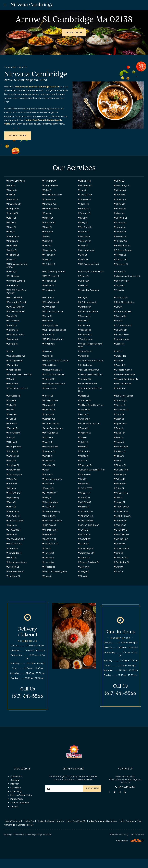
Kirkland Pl (84, 507)
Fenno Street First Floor (90, 374)
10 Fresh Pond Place (53, 311)
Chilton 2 (119, 181)
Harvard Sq (120, 222)
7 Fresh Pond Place (88, 311)
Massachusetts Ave (125, 374)
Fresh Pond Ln (122, 507)
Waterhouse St (86, 553)
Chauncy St (120, 199)
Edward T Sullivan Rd (89, 562)
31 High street (14, 447)
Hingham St (13, 465)
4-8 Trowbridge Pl (88, 302)
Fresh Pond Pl (14, 370)
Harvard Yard (85, 334)
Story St (83, 576)
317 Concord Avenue (89, 370)
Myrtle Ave (120, 474)
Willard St (84, 396)
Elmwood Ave (121, 334)
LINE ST (119, 497)
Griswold (47, 351)
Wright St (12, 316)
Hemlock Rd (49, 410)
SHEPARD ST (49, 534)
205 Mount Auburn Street (91, 271)
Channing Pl (121, 330)
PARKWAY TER (86, 516)
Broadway (120, 544)
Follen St (119, 488)
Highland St (13, 255)
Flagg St (119, 428)
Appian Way (13, 497)
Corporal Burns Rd (16, 281)
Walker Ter (120, 356)
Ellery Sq (119, 290)
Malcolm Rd (49, 285)
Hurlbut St (120, 388)
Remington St (122, 562)
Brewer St (84, 276)
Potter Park (48, 344)
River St (119, 437)
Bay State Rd (85, 227)
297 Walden (49, 307)
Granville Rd (49, 222)
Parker (46, 236)
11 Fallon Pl (120, 271)
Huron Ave (120, 195)
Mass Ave (84, 204)
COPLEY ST (84, 497)
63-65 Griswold (51, 302)
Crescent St (49, 405)
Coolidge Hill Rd (15, 360)
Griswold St (85, 213)
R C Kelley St (49, 264)
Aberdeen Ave (50, 530)
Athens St (12, 423)
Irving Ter (120, 433)
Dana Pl (83, 437)
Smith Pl (119, 571)
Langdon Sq (49, 451)
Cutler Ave (12, 241)
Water (118, 460)
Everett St (84, 484)
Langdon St (13, 209)
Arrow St (47, 316)
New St (11, 232)
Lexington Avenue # (89, 290)
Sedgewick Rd (50, 325)
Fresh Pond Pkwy (51, 511)
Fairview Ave (121, 241)
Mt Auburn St (85, 185)
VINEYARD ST (13, 516)
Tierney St (120, 405)
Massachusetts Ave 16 (54, 384)
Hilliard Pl (83, 447)
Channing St (121, 400)
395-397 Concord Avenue (55, 360)
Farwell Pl (12, 245)
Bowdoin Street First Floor (91, 470)
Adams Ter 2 (121, 493)
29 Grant (119, 285)
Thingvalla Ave (50, 185)
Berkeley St (13, 285)
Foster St (48, 396)
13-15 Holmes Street (53, 339)
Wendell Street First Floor (19, 374)
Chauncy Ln (49, 460)
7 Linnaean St (121, 410)
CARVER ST (84, 539)
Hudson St (48, 414)
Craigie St (84, 571)
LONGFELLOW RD (15, 521)
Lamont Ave (49, 419)
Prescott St (84, 433)
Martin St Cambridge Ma (55, 571)
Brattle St (83, 356)
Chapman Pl (85, 400)
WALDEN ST (85, 502)
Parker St (119, 442)
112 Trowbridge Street (54, 271)
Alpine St (11, 222)
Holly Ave (83, 259)
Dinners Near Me (26, 825)
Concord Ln (85, 316)
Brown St (47, 241)
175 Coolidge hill (123, 384)
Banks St (11, 502)
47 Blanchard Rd (51, 423)
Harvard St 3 (85, 379)
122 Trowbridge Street (54, 330)
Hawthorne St (122, 548)
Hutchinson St (122, 339)
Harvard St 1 (49, 379)
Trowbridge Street (16, 302)
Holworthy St (49, 181)
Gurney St (12, 271)
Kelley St (83, 285)
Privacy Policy (17, 799)
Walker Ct (12, 250)
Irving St (83, 218)
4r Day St (83, 456)
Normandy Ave (14, 474)
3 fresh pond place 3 (17, 388)
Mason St (48, 321)
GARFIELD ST (49, 539)
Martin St (12, 460)
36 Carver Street (123, 325)
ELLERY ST (84, 544)
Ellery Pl (83, 297)
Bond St (11, 185)
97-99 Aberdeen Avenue (91, 360)
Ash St (10, 410)
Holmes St (120, 255)
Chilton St (12, 190)
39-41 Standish (14, 297)
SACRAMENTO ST (16, 539)
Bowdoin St (13, 567)
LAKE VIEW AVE (86, 521)
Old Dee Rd (84, 181)
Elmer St (11, 218)
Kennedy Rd (85, 330)
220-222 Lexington (124, 302)
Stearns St (120, 465)
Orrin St (119, 553)
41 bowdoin (49, 255)
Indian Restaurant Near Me (51, 821)
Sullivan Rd (84, 451)
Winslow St (13, 339)
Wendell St (120, 232)
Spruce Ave (84, 474)
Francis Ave (49, 290)
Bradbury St (49, 465)
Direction (15, 784)
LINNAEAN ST (14, 530)
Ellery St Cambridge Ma (126, 379)
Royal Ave (12, 414)
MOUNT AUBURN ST (89, 525)
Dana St (47, 213)
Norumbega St (122, 185)
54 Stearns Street (16, 311)
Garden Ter (85, 241)
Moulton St (13, 451)
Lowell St (12, 400)
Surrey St (48, 356)
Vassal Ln (119, 344)
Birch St (83, 255)
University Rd (121, 470)
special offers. (85, 780)
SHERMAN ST (121, 530)
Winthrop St (85, 307)
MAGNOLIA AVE (14, 544)
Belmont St (13, 365)
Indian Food (30, 821)
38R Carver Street (124, 396)
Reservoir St (49, 281)
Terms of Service (137, 835)
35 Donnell (48, 297)
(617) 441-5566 (125, 787)
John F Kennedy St (88, 384)
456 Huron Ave (50, 400)
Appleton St (121, 423)
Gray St (11, 437)
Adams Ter (84, 493)
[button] (74, 33)
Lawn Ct (11, 259)
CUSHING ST (49, 507)
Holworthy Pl (121, 447)
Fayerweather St (51, 209)
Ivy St (10, 351)
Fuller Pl (47, 190)
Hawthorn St (13, 576)
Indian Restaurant (14, 821)
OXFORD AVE (49, 516)
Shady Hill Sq (49, 365)
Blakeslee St (85, 351)
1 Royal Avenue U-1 (52, 370)
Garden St (84, 232)
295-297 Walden (15, 307)
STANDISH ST (50, 493)
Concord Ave (49, 204)
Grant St (11, 227)
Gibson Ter (49, 334)
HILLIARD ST (85, 534)
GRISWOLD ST (86, 511)
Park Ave (119, 456)
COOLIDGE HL (121, 511)
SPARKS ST (120, 525)
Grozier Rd (120, 316)
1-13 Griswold (85, 365)
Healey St (120, 502)
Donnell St (120, 365)
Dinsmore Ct (121, 264)
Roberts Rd (49, 567)
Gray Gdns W (13, 433)
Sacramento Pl (50, 447)
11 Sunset (12, 442)
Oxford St (48, 218)
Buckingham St (122, 245)
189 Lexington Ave (16, 356)
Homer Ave (48, 562)
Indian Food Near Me (76, 821)
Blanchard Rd (85, 465)
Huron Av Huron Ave (53, 479)
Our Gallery (16, 787)
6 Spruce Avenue (123, 250)
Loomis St (12, 344)
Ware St (119, 567)
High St (119, 321)
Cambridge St (14, 204)
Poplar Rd (84, 428)
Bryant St (48, 442)
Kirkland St (120, 451)
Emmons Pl (84, 419)
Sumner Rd (12, 428)
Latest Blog (16, 791)
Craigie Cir (48, 484)
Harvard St (120, 209)
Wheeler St (120, 190)
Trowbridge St (86, 548)
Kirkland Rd (13, 330)
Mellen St (84, 442)
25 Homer (48, 437)
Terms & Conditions (20, 803)
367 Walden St (50, 433)
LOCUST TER (85, 488)
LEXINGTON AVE (123, 516)
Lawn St (83, 190)
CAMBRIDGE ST (51, 544)
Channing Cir (49, 250)
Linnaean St (49, 199)
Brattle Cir (12, 325)
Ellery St (83, 222)
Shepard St (13, 199)
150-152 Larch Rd (51, 276)
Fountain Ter (85, 195)
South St (119, 414)
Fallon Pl (11, 405)
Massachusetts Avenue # (127, 276)
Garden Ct (84, 558)
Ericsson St (120, 259)
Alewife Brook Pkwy (52, 195)
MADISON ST (49, 525)
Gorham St (84, 410)
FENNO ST (84, 530)
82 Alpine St (13, 276)
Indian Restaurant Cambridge (103, 821)
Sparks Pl (83, 321)
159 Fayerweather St (89, 264)
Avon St (119, 360)
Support (14, 807)
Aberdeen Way (50, 502)
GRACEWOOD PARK (52, 521)
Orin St (82, 479)
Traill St (11, 195)
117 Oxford (84, 325)
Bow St (118, 307)
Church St (84, 281)
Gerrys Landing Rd (16, 181)
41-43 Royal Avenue (53, 428)
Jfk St (46, 470)
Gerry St (83, 245)
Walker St (12, 534)
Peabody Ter (121, 297)
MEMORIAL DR (122, 534)
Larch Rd (83, 460)
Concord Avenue (123, 370)
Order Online (16, 776)
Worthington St (86, 250)
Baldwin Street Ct (16, 334)
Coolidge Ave (85, 339)
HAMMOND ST (14, 493)
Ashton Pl (120, 479)
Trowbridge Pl (14, 553)
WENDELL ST (121, 539)
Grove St (47, 245)
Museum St (120, 236)
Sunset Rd (12, 384)
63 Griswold (13, 321)
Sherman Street (123, 311)
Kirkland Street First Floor (91, 405)
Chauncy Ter (13, 470)
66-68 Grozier (122, 281)
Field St (119, 351)
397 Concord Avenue (53, 374)
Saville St (47, 456)
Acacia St (84, 414)
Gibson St (48, 474)
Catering (15, 780)
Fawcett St (48, 488)
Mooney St (120, 484)
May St (10, 379)
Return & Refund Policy (21, 795)
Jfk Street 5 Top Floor (89, 423)
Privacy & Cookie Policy (119, 835)
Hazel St (11, 419)
